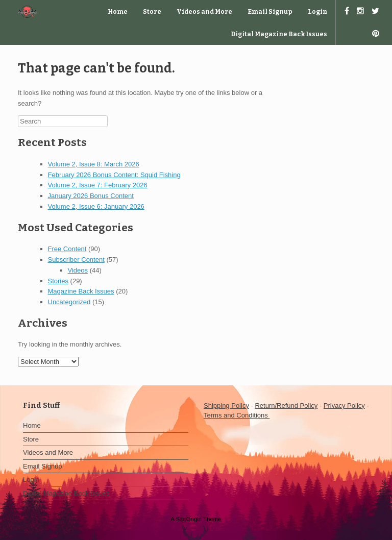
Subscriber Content (76, 260)
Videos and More (204, 12)
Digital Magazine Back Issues (279, 34)
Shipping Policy (226, 406)
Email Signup (270, 12)
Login (317, 12)
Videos (78, 270)
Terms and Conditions (237, 415)
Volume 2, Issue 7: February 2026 (98, 185)
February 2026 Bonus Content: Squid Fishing (114, 175)
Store (152, 12)
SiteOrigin (189, 519)
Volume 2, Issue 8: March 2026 (94, 164)
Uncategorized (69, 302)
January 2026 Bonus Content (91, 196)
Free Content (67, 249)
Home (118, 12)
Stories (58, 281)
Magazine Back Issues (81, 291)
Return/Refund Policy (286, 406)
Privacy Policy (344, 406)
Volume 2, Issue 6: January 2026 (96, 206)
